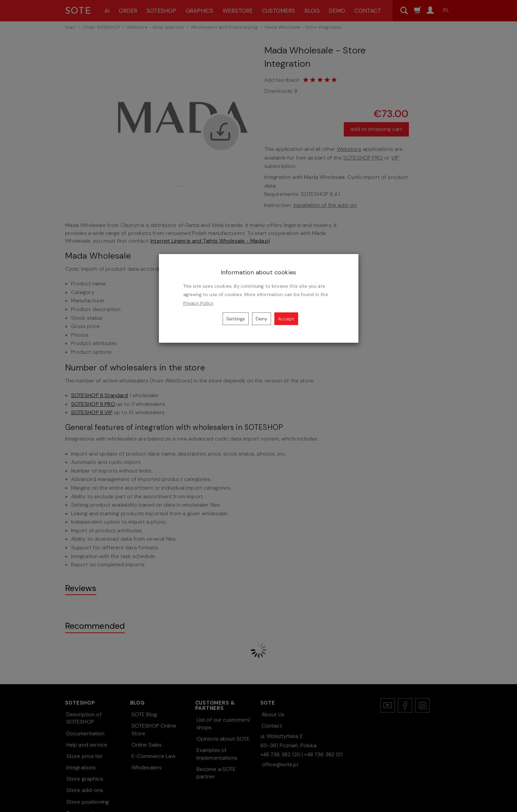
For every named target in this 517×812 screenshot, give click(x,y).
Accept (286, 319)
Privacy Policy (198, 303)
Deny (262, 319)
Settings (236, 319)
